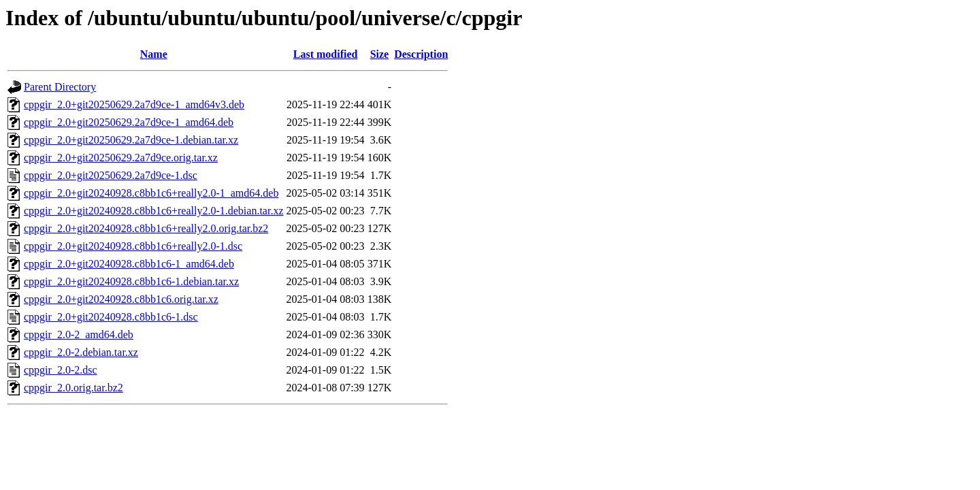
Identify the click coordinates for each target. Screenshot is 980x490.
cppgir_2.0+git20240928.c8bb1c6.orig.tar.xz (121, 299)
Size (380, 54)
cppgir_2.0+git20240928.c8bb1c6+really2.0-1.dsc (133, 246)
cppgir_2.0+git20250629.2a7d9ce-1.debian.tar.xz (131, 140)
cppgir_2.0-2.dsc (61, 370)
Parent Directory (60, 87)
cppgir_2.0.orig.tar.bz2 (73, 388)
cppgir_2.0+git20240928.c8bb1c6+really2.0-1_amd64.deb (151, 193)
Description (421, 54)
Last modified (326, 54)
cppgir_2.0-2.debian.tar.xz (81, 352)
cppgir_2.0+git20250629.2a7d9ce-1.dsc (111, 175)
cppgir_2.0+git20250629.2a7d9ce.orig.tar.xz (121, 158)
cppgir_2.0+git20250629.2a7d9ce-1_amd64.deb (129, 122)
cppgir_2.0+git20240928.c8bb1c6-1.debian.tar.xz (131, 281)
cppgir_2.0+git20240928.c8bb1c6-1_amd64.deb (129, 264)
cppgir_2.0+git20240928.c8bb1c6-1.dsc (111, 317)
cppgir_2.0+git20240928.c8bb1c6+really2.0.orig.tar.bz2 (146, 228)
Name (154, 54)
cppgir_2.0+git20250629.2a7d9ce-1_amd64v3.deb (134, 104)
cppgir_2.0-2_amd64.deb (79, 334)
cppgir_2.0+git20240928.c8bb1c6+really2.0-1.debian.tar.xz (154, 211)
